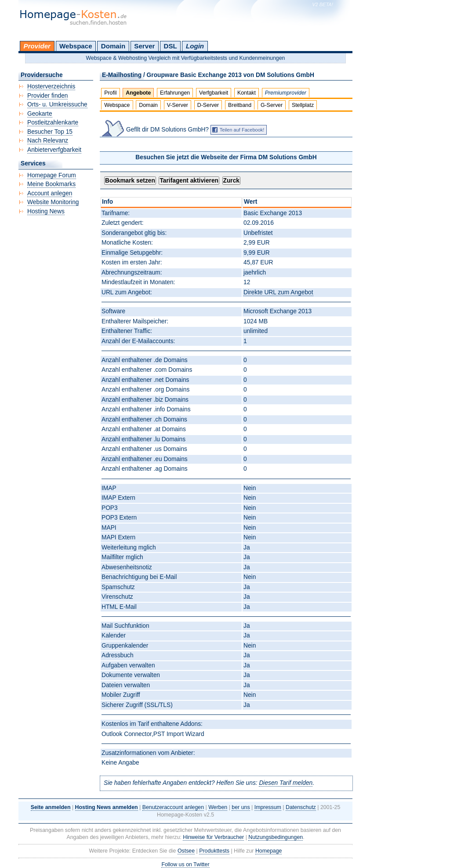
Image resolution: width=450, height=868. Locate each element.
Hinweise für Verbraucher (213, 837)
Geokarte (40, 114)
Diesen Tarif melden (286, 783)
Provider (37, 46)
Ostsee (186, 851)
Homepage (269, 851)
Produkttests (214, 851)
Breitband (240, 105)
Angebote (138, 93)
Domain (113, 46)
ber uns (241, 807)
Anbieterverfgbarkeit (54, 150)
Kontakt (247, 93)
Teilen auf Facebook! (242, 130)
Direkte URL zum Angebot (278, 292)
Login (195, 46)
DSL (171, 46)
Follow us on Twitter (185, 864)
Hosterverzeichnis (51, 86)
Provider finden (47, 96)
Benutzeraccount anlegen (173, 807)
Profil (110, 93)
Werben (218, 807)
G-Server (272, 105)
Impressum (268, 807)
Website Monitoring (53, 202)
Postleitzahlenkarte (53, 123)
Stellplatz (303, 105)
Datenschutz (301, 807)
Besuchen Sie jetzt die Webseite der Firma (226, 157)
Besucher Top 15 (50, 132)
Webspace (76, 46)
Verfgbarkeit (214, 93)
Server (144, 46)
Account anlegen (50, 193)
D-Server (208, 105)
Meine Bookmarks (51, 184)
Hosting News (46, 211)
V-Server (178, 105)
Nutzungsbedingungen (276, 837)
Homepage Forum (52, 175)
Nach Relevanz (48, 141)
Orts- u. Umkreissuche (57, 104)
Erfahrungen (175, 93)
